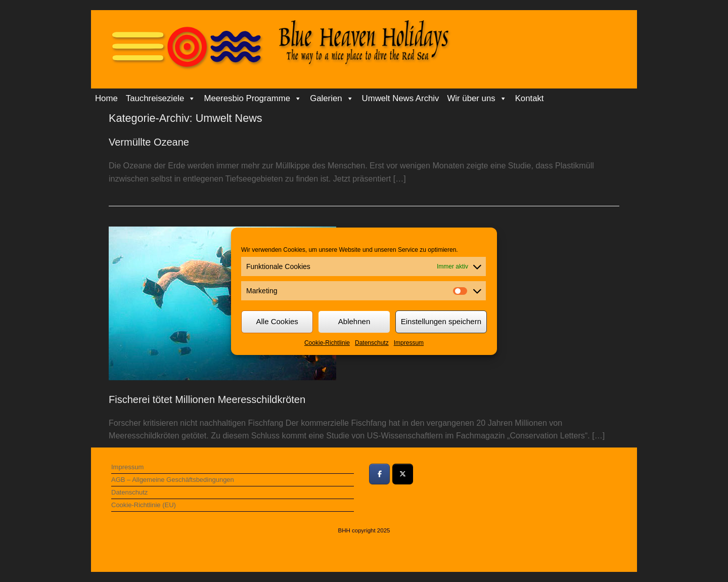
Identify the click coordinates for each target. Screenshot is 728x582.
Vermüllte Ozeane (149, 142)
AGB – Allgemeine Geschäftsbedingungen (173, 480)
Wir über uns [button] (477, 99)
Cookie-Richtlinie (327, 343)
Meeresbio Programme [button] (253, 99)
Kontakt (530, 98)
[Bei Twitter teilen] (403, 474)
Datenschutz (372, 343)
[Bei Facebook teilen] (379, 474)
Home (106, 98)
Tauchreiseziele (161, 99)
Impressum (409, 343)
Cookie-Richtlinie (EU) (144, 505)
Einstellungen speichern (441, 321)
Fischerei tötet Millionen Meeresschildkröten (207, 399)
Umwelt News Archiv (401, 98)
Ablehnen (354, 321)
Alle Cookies (277, 321)
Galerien (332, 99)
